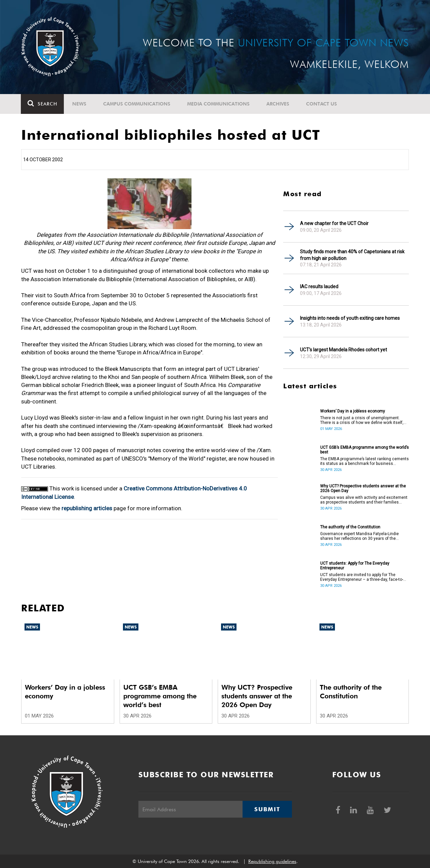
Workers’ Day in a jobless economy (353, 411)
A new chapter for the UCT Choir (334, 223)
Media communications (219, 104)
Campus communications (137, 104)
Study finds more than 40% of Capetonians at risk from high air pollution (352, 255)
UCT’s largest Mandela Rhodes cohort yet (343, 350)
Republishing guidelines (272, 861)
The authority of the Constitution (350, 527)
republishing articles (87, 508)
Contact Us (322, 104)
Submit (267, 809)
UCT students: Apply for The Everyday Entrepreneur (355, 566)
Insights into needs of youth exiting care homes (350, 318)
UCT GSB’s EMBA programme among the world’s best (364, 450)
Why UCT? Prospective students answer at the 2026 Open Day (363, 488)
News (80, 104)
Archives (278, 104)
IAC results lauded (319, 287)
